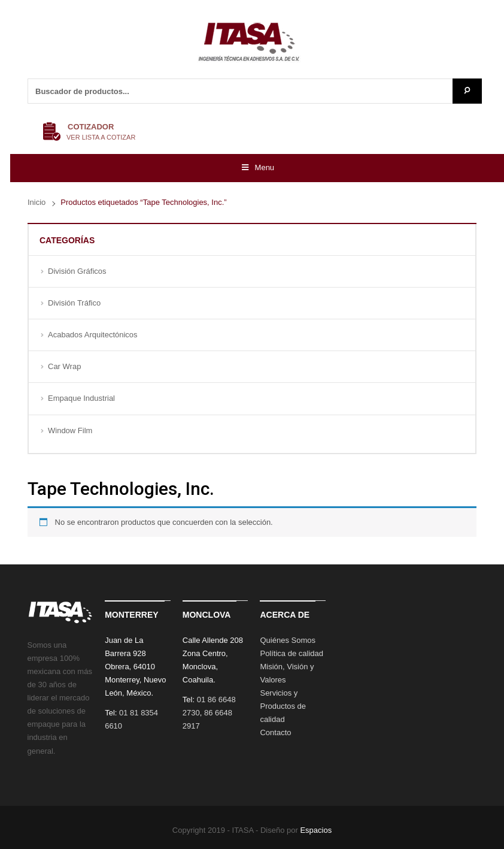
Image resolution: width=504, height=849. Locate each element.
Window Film (70, 430)
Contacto (275, 732)
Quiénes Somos (288, 640)
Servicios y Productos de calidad (283, 706)
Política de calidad (292, 653)
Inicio (37, 202)
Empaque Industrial (81, 398)
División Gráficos (77, 271)
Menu (257, 167)
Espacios (316, 830)
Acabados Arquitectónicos (93, 335)
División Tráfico (74, 303)
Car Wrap (64, 366)
